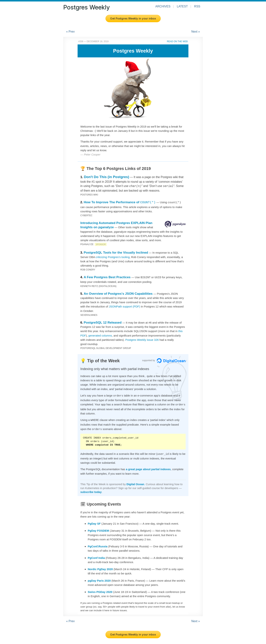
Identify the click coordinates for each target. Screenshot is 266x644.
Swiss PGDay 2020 (100, 589)
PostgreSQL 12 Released (103, 322)
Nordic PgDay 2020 (100, 566)
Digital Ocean (135, 481)
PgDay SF (94, 521)
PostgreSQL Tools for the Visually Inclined (116, 252)
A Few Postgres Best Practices (107, 277)
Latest (182, 6)
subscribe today (91, 489)
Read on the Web (177, 41)
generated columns (100, 335)
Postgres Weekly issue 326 (142, 339)
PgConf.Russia (98, 544)
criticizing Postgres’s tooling (113, 256)
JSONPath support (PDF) (124, 306)
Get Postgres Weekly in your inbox (133, 18)
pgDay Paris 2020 (99, 578)
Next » (196, 32)
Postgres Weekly (86, 7)
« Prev (70, 32)
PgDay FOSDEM (98, 528)
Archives (163, 6)
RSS (197, 6)
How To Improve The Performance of (120, 202)
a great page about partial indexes (148, 466)
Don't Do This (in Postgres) (106, 177)
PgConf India (96, 555)
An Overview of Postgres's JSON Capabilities (118, 293)
